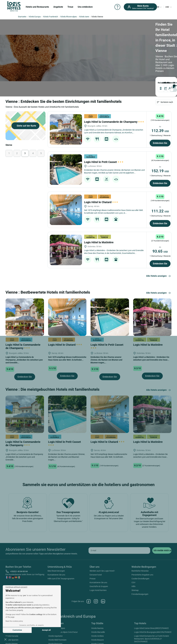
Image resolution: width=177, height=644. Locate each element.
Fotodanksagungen (140, 594)
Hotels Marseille (98, 632)
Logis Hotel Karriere (98, 590)
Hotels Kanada (12, 636)
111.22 (160, 211)
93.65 (160, 251)
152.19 (160, 171)
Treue (70, 7)
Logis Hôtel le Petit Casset (104, 162)
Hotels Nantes (97, 628)
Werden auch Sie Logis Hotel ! (102, 571)
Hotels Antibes (97, 636)
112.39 (160, 131)
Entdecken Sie (160, 143)
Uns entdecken (85, 7)
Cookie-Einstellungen (140, 579)
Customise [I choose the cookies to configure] (17, 630)
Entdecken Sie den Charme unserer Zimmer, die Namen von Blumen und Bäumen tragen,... (106, 360)
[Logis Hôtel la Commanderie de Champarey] (66, 129)
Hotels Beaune (97, 640)
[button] (5, 639)
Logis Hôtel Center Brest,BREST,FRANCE (151, 628)
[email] (119, 550)
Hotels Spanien (12, 640)
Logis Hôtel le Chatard (101, 202)
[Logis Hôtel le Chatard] (66, 210)
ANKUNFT (163, 83)
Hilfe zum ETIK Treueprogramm (61, 579)
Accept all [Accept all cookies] (46, 630)
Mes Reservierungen (56, 571)
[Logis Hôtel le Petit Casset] (66, 170)
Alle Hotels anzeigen (159, 276)
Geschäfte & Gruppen (99, 586)
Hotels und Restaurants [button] (37, 7)
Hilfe (133, 586)
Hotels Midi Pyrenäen (57, 640)
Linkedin (103, 601)
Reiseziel (159, 83)
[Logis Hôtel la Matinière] (66, 250)
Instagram (96, 601)
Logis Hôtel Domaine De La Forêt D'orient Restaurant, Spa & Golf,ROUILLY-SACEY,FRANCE (152, 639)
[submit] (162, 550)
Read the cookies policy (14, 621)
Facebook (89, 601)
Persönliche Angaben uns (142, 575)
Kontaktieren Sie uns (56, 575)
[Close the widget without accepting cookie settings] (16, 587)
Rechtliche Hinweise (140, 571)
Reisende (168, 83)
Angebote (58, 7)
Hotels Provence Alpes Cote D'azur (63, 632)
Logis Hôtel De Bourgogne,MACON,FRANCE (153, 632)
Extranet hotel (96, 575)
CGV (133, 582)
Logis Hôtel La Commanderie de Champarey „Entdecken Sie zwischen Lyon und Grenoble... (24, 360)
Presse (93, 579)
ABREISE (164, 83)
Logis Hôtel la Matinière (99, 242)
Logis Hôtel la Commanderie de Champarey (114, 122)
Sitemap (135, 590)
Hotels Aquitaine (55, 636)
